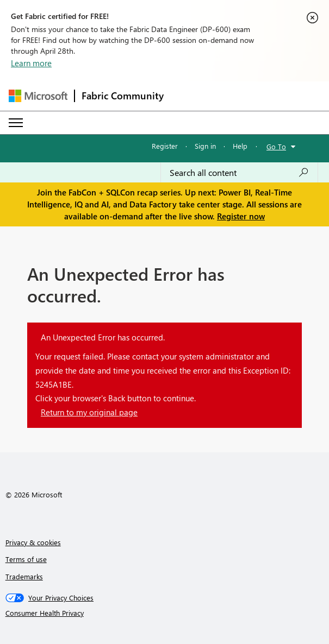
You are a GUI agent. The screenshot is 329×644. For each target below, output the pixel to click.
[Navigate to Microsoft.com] (38, 96)
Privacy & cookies (33, 542)
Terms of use (26, 559)
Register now (241, 216)
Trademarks (24, 576)
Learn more (31, 63)
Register (165, 146)
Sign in (205, 146)
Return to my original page (89, 412)
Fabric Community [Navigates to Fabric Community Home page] (123, 96)
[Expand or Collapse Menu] (16, 123)
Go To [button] (276, 146)
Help (240, 146)
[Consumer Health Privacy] (165, 613)
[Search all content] (239, 173)
